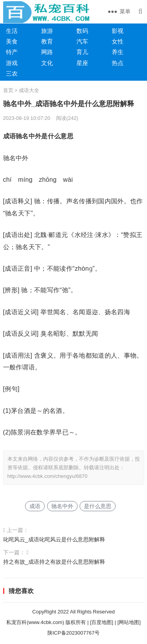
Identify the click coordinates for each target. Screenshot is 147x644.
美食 (12, 41)
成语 (35, 506)
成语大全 (29, 90)
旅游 (47, 31)
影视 (118, 31)
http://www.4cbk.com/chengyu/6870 (48, 476)
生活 (12, 31)
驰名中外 (62, 506)
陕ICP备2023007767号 (73, 633)
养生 (118, 52)
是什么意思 (98, 506)
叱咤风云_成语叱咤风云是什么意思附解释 (54, 539)
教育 (47, 41)
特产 (12, 52)
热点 (118, 63)
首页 (8, 90)
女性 (118, 41)
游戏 (12, 63)
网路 (47, 52)
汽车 (82, 41)
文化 (47, 63)
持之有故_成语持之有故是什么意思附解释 (54, 562)
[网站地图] (129, 622)
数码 (82, 31)
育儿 (82, 52)
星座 (82, 63)
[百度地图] (102, 622)
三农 (12, 73)
